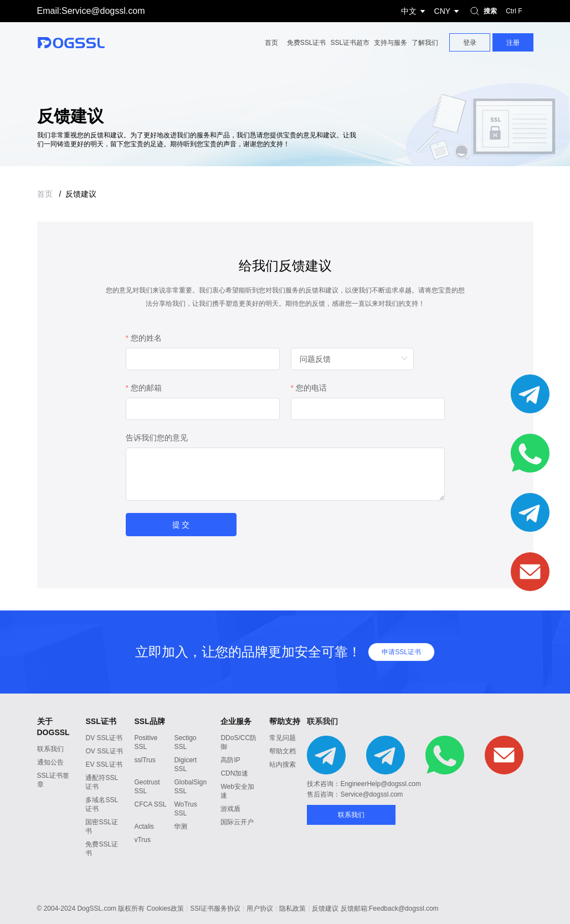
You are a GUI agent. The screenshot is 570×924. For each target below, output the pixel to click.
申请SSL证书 (401, 652)
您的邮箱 (146, 390)
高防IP (230, 760)
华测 (181, 827)
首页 (271, 43)
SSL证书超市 (350, 43)
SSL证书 (101, 721)
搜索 (497, 11)
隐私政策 (292, 908)
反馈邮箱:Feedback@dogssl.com (390, 908)
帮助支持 (285, 721)
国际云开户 (237, 822)
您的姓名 (146, 340)
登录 (470, 43)
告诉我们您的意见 (157, 440)
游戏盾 (230, 809)
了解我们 (425, 43)
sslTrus (145, 760)
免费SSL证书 (307, 43)
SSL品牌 (149, 721)
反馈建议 (81, 194)
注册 (513, 43)
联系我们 (50, 749)
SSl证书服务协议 (215, 908)
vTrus (142, 840)
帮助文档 (283, 751)
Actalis (144, 827)
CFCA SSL (150, 804)
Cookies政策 (165, 908)
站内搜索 (283, 764)
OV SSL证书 (104, 751)
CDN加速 (234, 773)
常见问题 (283, 738)
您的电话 (311, 390)
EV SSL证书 (104, 764)
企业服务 (236, 721)
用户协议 (260, 908)
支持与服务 (391, 43)
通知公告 (50, 762)
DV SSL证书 (104, 738)
